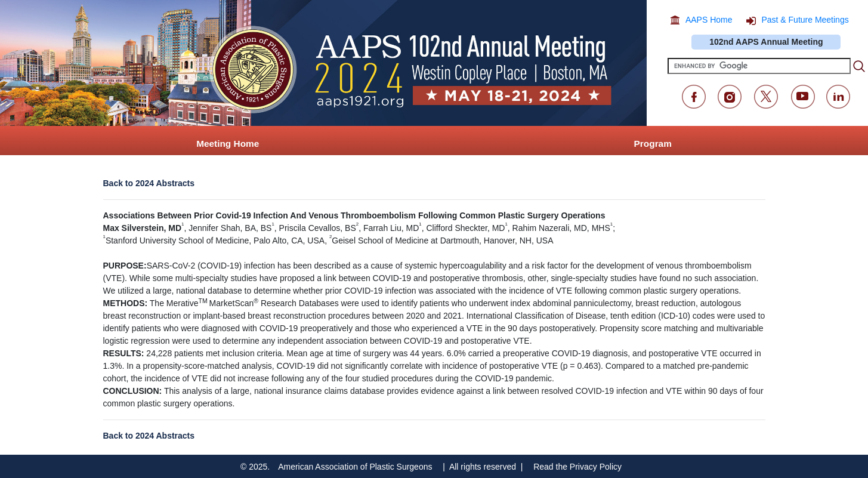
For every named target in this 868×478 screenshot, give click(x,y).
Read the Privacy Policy (577, 467)
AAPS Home (709, 20)
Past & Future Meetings (805, 20)
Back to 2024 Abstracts (149, 183)
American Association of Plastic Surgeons (355, 467)
